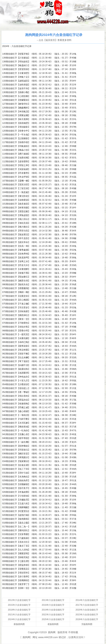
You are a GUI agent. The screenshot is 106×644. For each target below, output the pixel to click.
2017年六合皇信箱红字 (87, 605)
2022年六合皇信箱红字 (53, 615)
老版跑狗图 (53, 624)
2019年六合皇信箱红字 (53, 610)
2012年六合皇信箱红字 (19, 600)
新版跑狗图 (19, 624)
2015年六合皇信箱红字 (19, 605)
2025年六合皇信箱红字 (53, 619)
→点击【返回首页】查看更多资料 (54, 40)
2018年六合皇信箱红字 (19, 610)
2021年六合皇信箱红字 (19, 615)
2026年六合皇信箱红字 (87, 619)
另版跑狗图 (87, 624)
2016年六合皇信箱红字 (53, 605)
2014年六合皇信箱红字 (87, 600)
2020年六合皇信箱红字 (87, 610)
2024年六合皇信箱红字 (19, 619)
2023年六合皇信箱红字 (87, 615)
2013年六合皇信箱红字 (53, 600)
